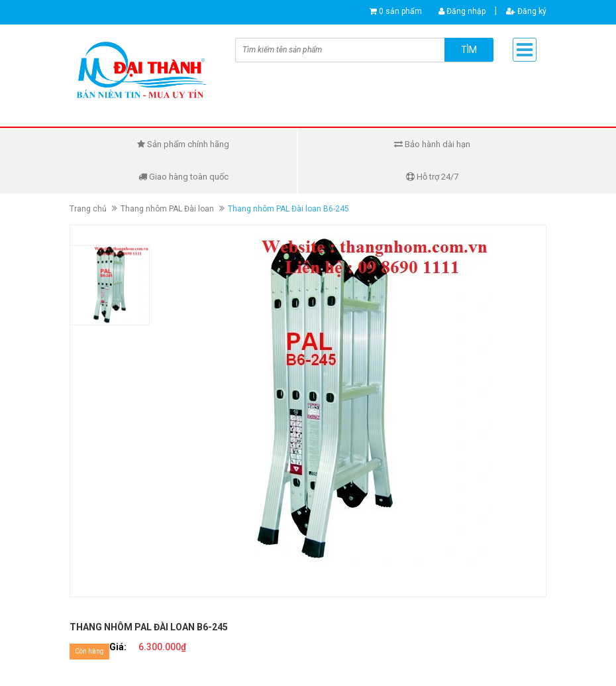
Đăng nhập (462, 11)
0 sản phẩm (400, 11)
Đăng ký (526, 11)
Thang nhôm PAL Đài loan (167, 209)
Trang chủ (88, 209)
